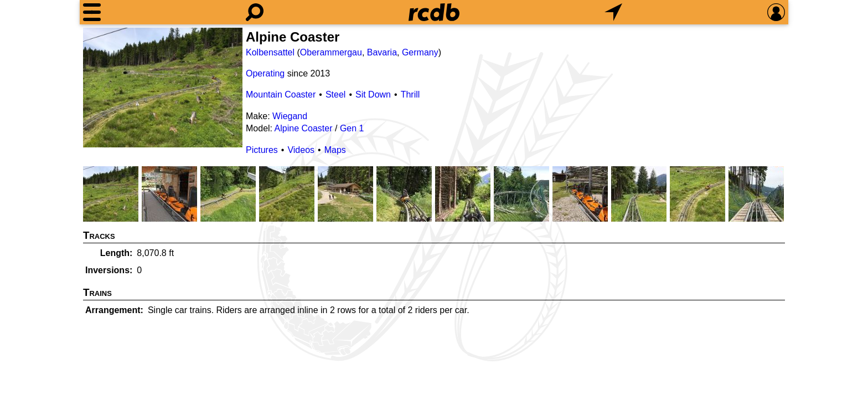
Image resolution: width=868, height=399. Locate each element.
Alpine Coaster (304, 128)
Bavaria (382, 52)
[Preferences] (776, 12)
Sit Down (373, 94)
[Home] (434, 12)
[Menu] (92, 12)
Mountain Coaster (281, 94)
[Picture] (163, 88)
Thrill (410, 94)
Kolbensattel (270, 52)
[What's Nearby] (613, 12)
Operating (265, 73)
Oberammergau (331, 52)
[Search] (255, 12)
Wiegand (290, 116)
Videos (301, 150)
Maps (335, 150)
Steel (335, 94)
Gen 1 (352, 128)
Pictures (262, 150)
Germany (420, 52)
